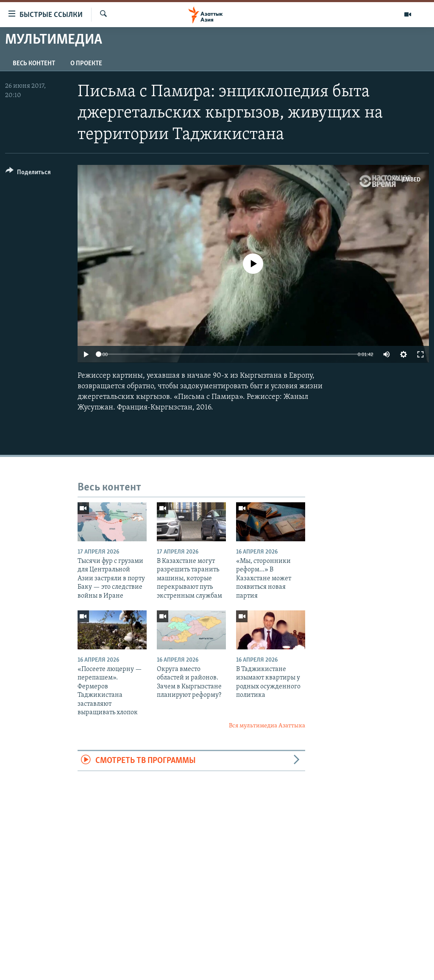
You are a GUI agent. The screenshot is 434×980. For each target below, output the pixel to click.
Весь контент (34, 64)
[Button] (28, 174)
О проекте (86, 64)
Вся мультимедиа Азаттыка (267, 726)
